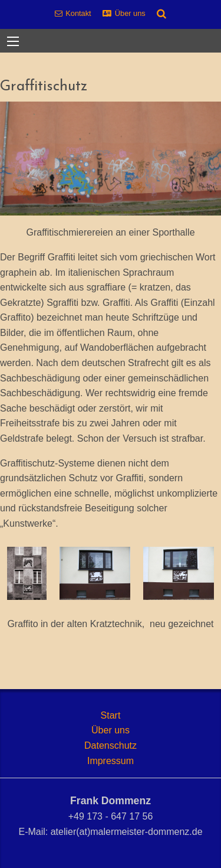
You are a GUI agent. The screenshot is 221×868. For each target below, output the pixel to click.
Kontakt (78, 13)
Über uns (130, 13)
